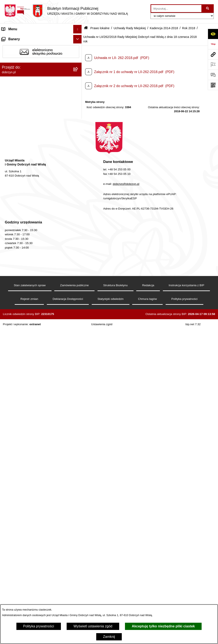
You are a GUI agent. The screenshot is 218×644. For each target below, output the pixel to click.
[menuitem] (41, 91)
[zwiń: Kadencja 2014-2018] (78, 164)
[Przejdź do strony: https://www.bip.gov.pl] (213, 44)
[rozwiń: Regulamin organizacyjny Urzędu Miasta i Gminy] (78, 103)
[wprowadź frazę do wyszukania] (176, 9)
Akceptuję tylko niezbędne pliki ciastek (163, 626)
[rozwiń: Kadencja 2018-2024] (78, 153)
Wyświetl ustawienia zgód (93, 626)
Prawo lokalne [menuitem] (12, 80)
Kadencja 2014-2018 (164, 28)
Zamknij (109, 637)
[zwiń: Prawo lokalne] (78, 80)
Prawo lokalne (100, 28)
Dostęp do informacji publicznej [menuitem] (25, 55)
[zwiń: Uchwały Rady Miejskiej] (78, 130)
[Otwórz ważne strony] (213, 65)
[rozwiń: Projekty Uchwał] (78, 119)
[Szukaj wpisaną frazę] (208, 9)
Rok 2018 (189, 28)
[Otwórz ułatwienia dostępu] (213, 34)
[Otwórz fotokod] (213, 85)
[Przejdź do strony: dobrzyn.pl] (213, 54)
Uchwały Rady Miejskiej (130, 28)
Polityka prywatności (39, 626)
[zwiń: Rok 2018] (78, 176)
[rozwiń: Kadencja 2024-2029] (78, 142)
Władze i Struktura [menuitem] (16, 63)
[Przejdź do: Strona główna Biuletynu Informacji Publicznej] (86, 28)
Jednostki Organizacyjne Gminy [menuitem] (26, 72)
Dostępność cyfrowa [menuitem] (17, 46)
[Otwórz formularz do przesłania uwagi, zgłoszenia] (213, 75)
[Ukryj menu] (77, 29)
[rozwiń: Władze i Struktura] (78, 63)
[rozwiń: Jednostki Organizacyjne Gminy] (78, 72)
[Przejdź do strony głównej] (66, 11)
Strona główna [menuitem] (13, 38)
